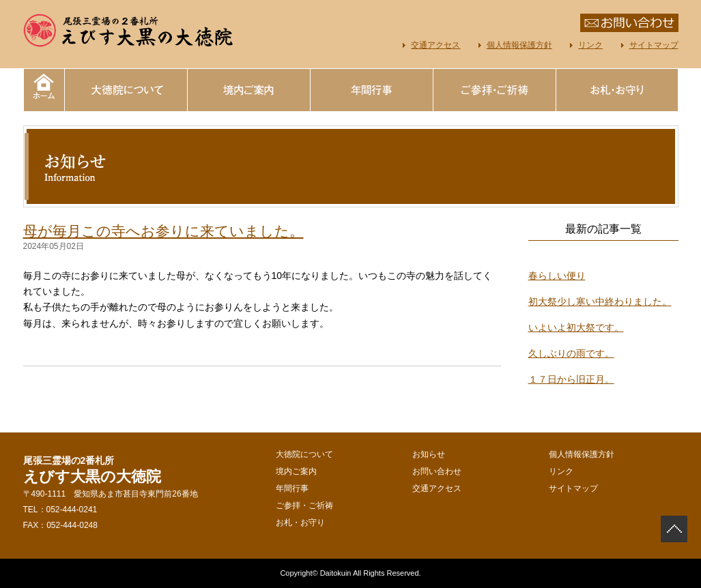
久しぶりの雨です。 (571, 353)
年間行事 (371, 90)
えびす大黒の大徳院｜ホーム (44, 90)
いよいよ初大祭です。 (576, 327)
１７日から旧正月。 (571, 379)
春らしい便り (557, 276)
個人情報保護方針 (519, 45)
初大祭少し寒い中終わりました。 (600, 302)
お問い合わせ (437, 471)
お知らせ (429, 454)
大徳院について (126, 90)
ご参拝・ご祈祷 (494, 90)
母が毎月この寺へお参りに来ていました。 (163, 231)
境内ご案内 (248, 90)
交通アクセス (435, 45)
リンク (590, 45)
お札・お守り (617, 90)
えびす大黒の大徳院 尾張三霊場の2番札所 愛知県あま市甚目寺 (129, 31)
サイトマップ (654, 45)
